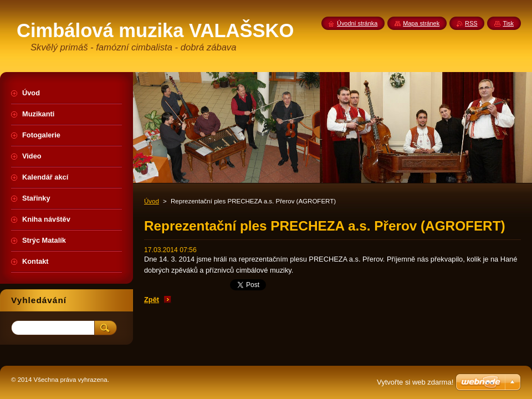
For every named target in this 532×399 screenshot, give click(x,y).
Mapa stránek (421, 23)
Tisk (508, 23)
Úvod (152, 201)
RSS (471, 23)
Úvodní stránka (357, 23)
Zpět (152, 300)
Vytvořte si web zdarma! (415, 382)
